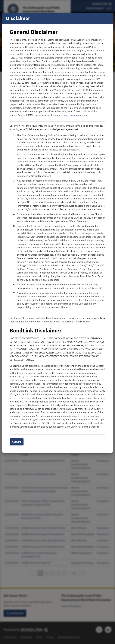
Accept (17, 442)
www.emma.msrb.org (75, 115)
